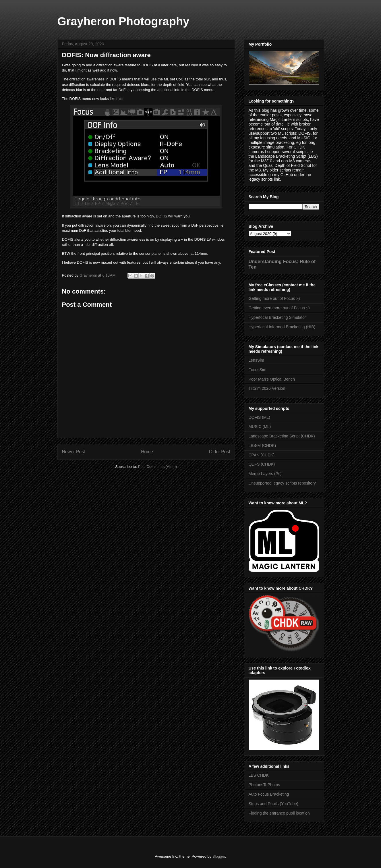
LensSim (256, 360)
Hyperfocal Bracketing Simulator (277, 317)
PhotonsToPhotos (264, 785)
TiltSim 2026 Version (267, 388)
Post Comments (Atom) (157, 467)
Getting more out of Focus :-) (274, 298)
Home (147, 452)
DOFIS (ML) (259, 417)
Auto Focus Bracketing (269, 794)
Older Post (220, 452)
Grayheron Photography (123, 21)
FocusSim (258, 370)
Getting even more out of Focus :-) (279, 308)
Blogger (219, 856)
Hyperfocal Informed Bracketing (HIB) (282, 327)
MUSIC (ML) (260, 427)
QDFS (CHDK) (262, 464)
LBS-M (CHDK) (262, 445)
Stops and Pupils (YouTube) (273, 804)
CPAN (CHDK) (262, 455)
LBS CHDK (259, 775)
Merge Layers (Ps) (265, 474)
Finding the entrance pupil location (279, 813)
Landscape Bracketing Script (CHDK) (282, 436)
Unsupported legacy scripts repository (282, 483)
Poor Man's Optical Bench (272, 379)
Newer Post (74, 452)
